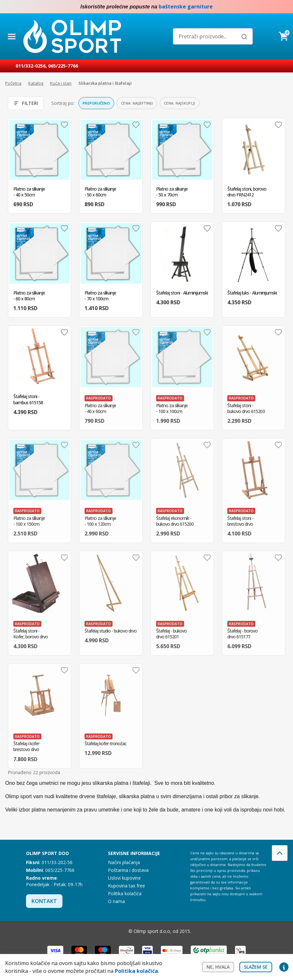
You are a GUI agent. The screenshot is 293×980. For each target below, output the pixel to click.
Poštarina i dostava (128, 870)
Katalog (36, 83)
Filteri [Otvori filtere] (26, 103)
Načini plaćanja (124, 862)
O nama (116, 901)
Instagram (284, 7)
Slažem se (256, 967)
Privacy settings (284, 967)
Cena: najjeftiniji (137, 103)
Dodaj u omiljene (64, 125)
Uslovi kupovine (124, 878)
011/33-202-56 (57, 862)
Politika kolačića (125, 893)
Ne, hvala (218, 967)
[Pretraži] (244, 37)
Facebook (271, 7)
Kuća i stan (61, 83)
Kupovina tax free (127, 886)
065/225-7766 (63, 66)
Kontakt (44, 901)
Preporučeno (96, 103)
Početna (13, 83)
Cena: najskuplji (180, 103)
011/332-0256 (31, 66)
